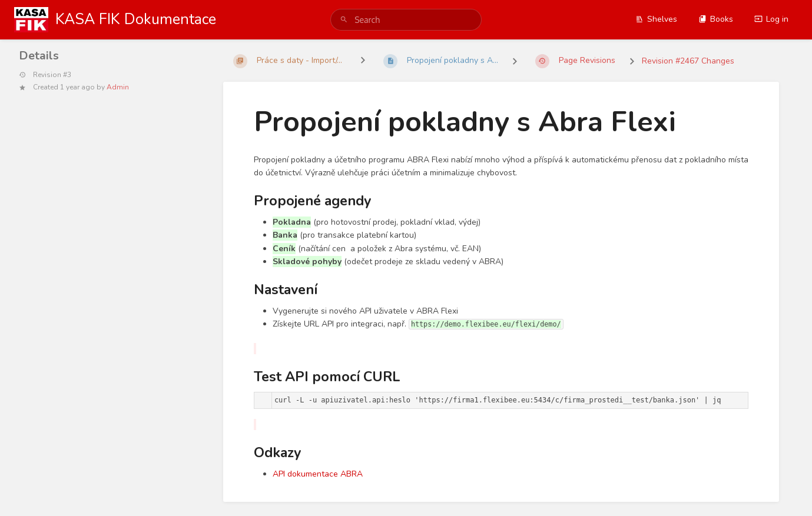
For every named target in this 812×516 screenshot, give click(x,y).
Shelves (656, 19)
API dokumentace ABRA (318, 474)
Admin (118, 87)
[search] (406, 20)
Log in (771, 19)
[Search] (344, 20)
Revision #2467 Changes (688, 61)
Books (716, 19)
